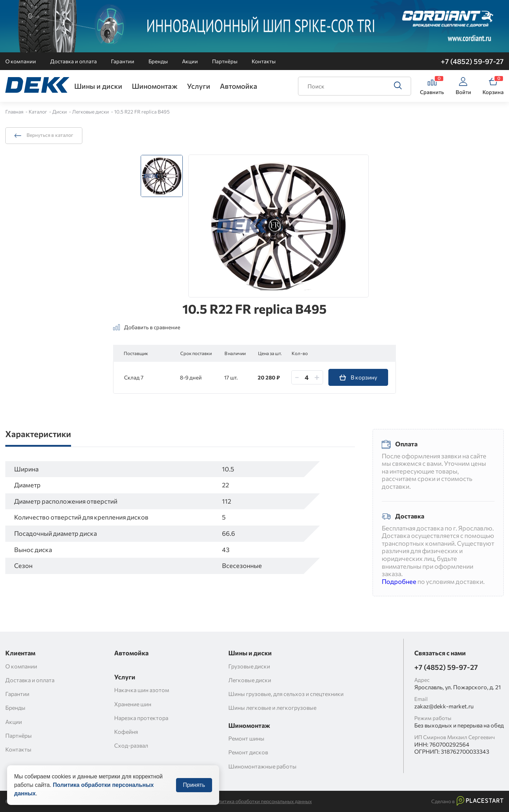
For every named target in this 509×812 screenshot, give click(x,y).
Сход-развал (131, 745)
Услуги (199, 86)
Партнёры (225, 61)
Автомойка (239, 86)
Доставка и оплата (74, 61)
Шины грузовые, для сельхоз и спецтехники (286, 694)
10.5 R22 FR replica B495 (142, 112)
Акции (190, 61)
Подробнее (399, 581)
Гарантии (123, 61)
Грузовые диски (249, 666)
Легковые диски (91, 112)
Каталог (38, 112)
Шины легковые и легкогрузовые (272, 707)
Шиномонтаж (155, 86)
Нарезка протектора (141, 718)
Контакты (264, 61)
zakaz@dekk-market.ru (444, 706)
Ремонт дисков (248, 752)
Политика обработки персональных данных (262, 801)
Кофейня (126, 732)
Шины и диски (98, 86)
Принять (194, 792)
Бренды (158, 61)
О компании (21, 61)
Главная (15, 112)
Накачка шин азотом (142, 690)
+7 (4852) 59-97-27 (472, 61)
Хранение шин (133, 704)
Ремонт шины (246, 738)
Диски (60, 112)
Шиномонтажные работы (262, 766)
